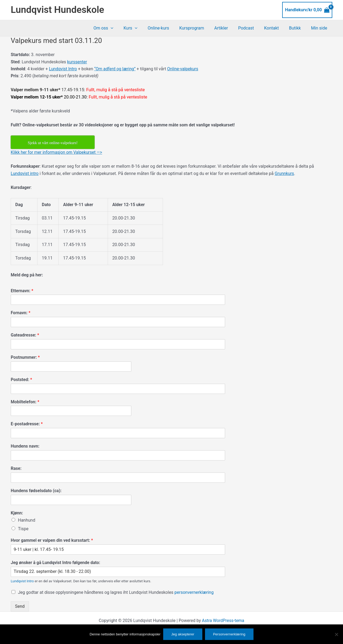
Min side (320, 28)
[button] (124, 28)
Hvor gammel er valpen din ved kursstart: (52, 540)
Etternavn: (22, 291)
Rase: (16, 468)
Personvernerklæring (229, 634)
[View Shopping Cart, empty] (307, 10)
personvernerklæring (194, 592)
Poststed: (21, 380)
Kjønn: (17, 513)
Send (20, 606)
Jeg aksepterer (183, 634)
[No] (336, 634)
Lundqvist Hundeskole (57, 10)
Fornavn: (20, 313)
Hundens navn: (25, 446)
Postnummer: (25, 357)
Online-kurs (169, 28)
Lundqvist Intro (63, 69)
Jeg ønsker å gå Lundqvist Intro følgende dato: (55, 563)
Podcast (252, 28)
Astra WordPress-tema (223, 621)
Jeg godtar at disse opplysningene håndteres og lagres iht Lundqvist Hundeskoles (116, 592)
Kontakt (275, 28)
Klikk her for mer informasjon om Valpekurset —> (57, 152)
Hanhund (27, 520)
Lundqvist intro (25, 173)
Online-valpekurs (184, 69)
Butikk (297, 28)
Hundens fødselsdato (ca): (36, 491)
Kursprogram (201, 28)
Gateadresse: (25, 335)
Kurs (143, 28)
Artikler (228, 28)
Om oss (117, 28)
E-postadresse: (27, 424)
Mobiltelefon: (25, 402)
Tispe (23, 529)
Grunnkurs (285, 173)
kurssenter (77, 62)
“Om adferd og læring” (116, 69)
